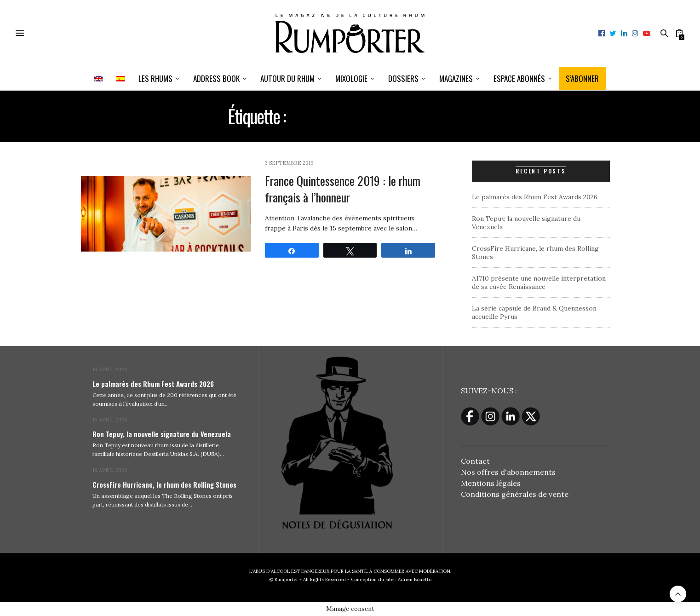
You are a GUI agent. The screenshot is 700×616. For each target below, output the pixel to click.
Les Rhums (155, 78)
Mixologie (351, 78)
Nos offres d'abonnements (508, 472)
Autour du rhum (287, 78)
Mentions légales (491, 483)
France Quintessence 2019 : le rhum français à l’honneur (343, 189)
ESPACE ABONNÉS (519, 78)
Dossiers (403, 78)
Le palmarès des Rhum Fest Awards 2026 (535, 197)
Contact (475, 461)
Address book (216, 78)
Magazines (456, 78)
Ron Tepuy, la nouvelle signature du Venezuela (162, 434)
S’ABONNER (582, 78)
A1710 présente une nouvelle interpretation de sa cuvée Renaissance (539, 282)
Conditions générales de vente (515, 494)
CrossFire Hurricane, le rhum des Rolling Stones (164, 484)
